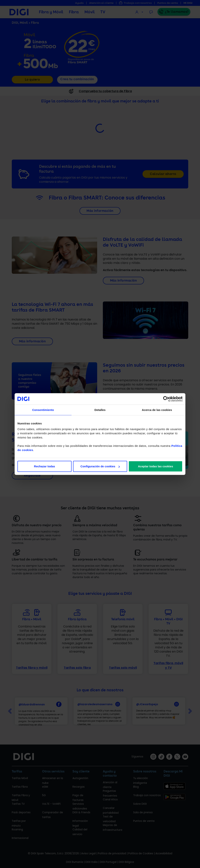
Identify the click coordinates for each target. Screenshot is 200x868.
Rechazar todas (44, 466)
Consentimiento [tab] (43, 410)
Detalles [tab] (100, 410)
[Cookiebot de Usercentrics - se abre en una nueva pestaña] (166, 399)
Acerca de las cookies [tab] (157, 410)
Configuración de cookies (100, 466)
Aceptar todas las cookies (156, 466)
